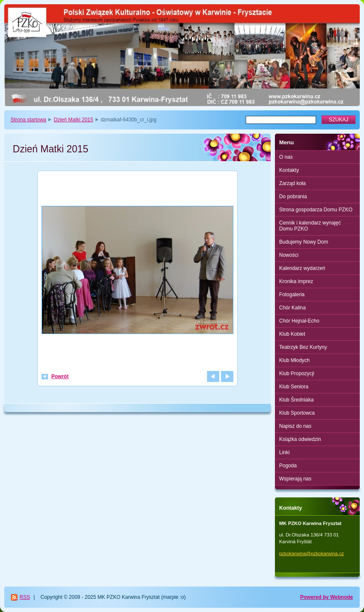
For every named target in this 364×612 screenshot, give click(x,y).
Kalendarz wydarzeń (302, 268)
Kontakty (289, 170)
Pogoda (288, 466)
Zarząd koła (293, 183)
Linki (284, 452)
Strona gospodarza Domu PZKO (316, 210)
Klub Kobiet (292, 334)
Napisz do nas (295, 426)
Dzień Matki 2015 (74, 120)
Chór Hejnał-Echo (299, 321)
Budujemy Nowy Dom (304, 242)
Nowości (289, 255)
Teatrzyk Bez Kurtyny (303, 347)
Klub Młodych (294, 360)
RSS (25, 597)
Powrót (60, 376)
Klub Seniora (294, 387)
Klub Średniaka (296, 400)
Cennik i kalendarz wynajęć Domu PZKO (310, 226)
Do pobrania (293, 197)
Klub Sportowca (297, 413)
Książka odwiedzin (300, 439)
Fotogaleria (292, 295)
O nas (286, 157)
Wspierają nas (295, 479)
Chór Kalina (293, 308)
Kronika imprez (296, 281)
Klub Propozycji (297, 373)
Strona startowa (28, 120)
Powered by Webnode (327, 597)
